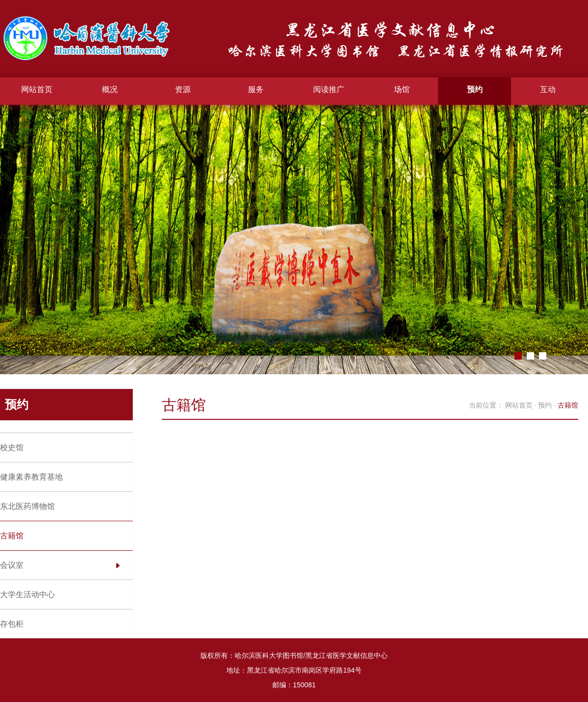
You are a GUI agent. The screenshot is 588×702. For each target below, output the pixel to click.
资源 (183, 89)
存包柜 (12, 624)
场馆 (402, 89)
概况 (110, 89)
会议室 (12, 565)
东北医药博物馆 (27, 506)
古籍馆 (12, 536)
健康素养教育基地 (31, 477)
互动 (548, 89)
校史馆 (12, 448)
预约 (475, 89)
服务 (256, 89)
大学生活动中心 (27, 594)
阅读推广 (329, 89)
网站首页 (37, 89)
